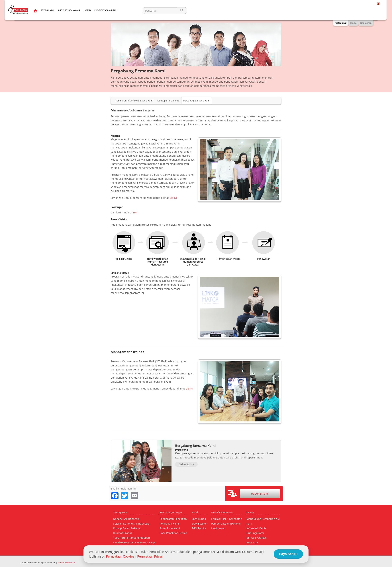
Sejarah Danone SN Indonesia (131, 524)
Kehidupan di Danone (168, 101)
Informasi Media (256, 528)
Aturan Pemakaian (66, 563)
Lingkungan (218, 528)
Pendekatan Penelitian (173, 519)
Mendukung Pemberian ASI (263, 519)
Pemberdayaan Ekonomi (226, 524)
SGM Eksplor (199, 524)
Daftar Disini (186, 464)
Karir (249, 524)
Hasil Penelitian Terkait (173, 533)
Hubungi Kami (260, 494)
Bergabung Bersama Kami (197, 101)
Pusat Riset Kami (170, 528)
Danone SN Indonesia (126, 519)
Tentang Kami (47, 10)
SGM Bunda (199, 519)
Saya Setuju (288, 554)
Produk (87, 10)
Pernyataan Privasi (150, 556)
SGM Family (199, 528)
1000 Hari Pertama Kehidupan (132, 538)
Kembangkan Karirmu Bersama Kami (134, 101)
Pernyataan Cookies (120, 556)
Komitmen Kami (169, 524)
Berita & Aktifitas (257, 538)
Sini (135, 212)
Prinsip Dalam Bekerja (127, 528)
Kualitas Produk (123, 533)
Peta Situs (252, 542)
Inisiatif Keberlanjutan (105, 10)
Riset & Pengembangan (69, 10)
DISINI (173, 198)
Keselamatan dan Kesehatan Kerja (134, 542)
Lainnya (250, 512)
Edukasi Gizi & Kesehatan (227, 519)
